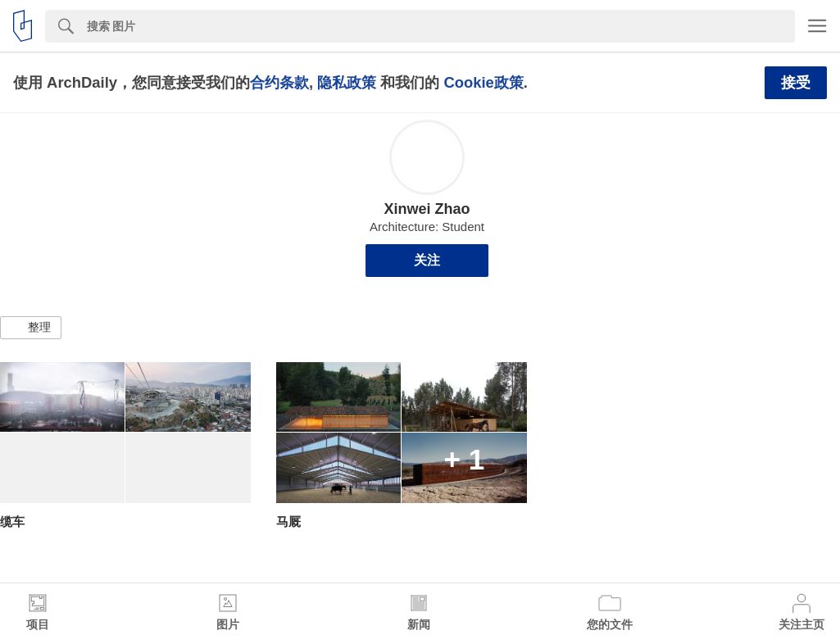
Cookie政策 (483, 82)
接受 (796, 83)
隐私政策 (347, 82)
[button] (31, 328)
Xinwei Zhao (427, 209)
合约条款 (279, 82)
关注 (427, 260)
